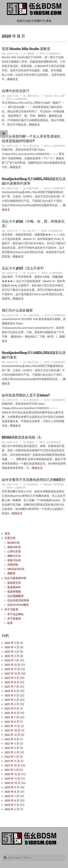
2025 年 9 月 (12, 678)
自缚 (62, 96)
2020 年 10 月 (13, 783)
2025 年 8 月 (12, 682)
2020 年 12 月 (12, 774)
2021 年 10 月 (12, 765)
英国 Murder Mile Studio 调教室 (26, 49)
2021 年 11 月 (12, 761)
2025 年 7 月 (12, 687)
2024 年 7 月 (12, 717)
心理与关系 (33, 146)
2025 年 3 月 (12, 704)
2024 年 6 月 (12, 722)
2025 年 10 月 (12, 674)
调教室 (31, 54)
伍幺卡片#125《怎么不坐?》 (24, 268)
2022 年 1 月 (12, 757)
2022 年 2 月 (12, 752)
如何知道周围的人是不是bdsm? (26, 395)
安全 (56, 96)
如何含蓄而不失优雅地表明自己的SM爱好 (34, 480)
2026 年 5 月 (12, 643)
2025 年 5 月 (12, 695)
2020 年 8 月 (12, 792)
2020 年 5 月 (12, 805)
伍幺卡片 (31, 231)
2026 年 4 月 (12, 647)
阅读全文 (13, 79)
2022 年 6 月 (12, 739)
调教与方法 (33, 96)
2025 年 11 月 (12, 669)
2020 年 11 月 (12, 779)
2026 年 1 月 (12, 660)
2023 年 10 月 (12, 730)
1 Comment (20, 488)
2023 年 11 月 (12, 726)
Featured (58, 484)
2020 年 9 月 (12, 787)
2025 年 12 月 (12, 665)
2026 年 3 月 (12, 652)
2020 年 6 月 (12, 801)
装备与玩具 (33, 188)
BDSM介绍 (33, 484)
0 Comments (53, 54)
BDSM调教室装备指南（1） (23, 437)
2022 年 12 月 (12, 735)
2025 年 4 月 (12, 700)
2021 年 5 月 (12, 770)
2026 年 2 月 (12, 656)
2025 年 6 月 (12, 691)
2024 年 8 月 (12, 713)
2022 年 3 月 (12, 748)
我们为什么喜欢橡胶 (17, 310)
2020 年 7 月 (12, 796)
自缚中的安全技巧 (16, 91)
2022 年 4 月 (12, 744)
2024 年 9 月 (12, 709)
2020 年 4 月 (12, 809)
